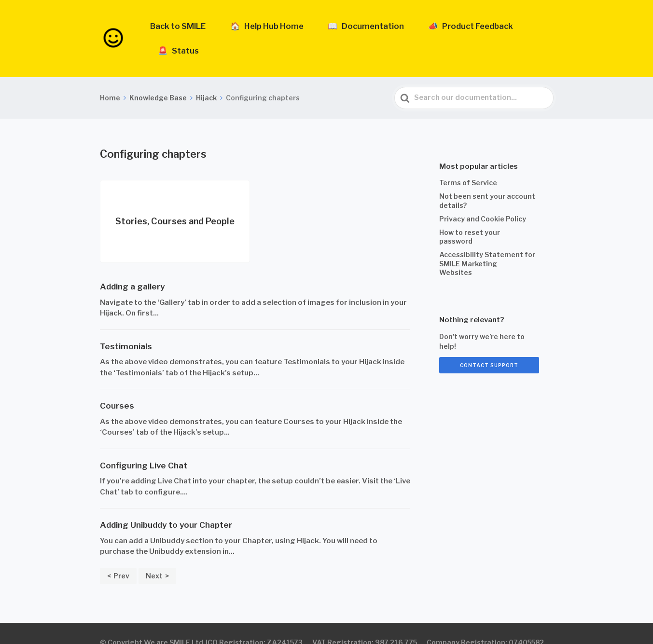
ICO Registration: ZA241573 (254, 624)
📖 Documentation (366, 29)
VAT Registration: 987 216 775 (365, 624)
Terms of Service (468, 165)
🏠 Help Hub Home (282, 29)
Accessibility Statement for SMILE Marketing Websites (487, 245)
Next (154, 557)
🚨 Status (531, 29)
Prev (121, 557)
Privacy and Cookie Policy (483, 200)
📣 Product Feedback (457, 29)
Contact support (489, 347)
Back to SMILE (207, 29)
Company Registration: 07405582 (485, 624)
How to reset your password (470, 219)
